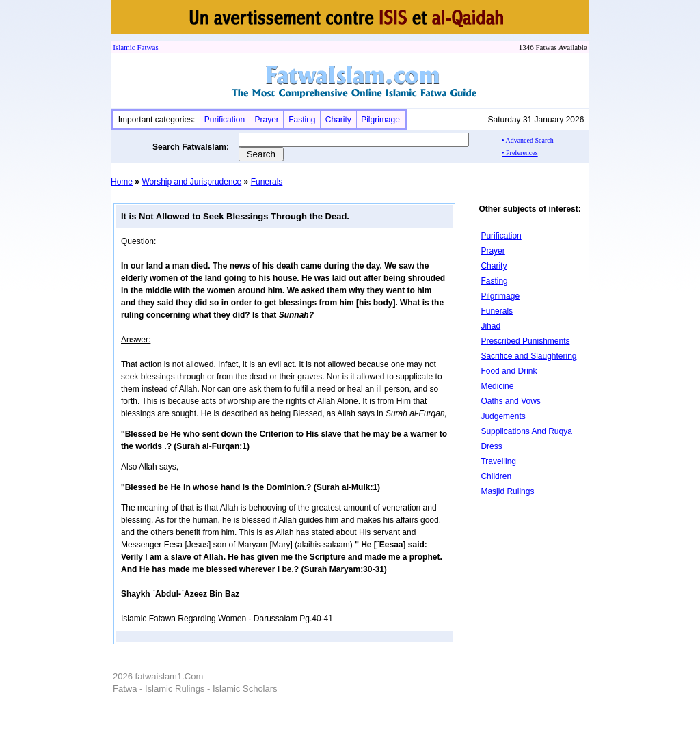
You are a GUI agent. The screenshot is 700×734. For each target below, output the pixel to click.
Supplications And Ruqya (526, 431)
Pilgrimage (380, 120)
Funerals (267, 182)
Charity (338, 120)
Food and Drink (509, 371)
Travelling (498, 461)
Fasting (302, 120)
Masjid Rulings (507, 491)
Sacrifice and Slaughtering (528, 356)
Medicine (497, 386)
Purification (225, 120)
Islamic (124, 47)
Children (496, 476)
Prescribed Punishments (525, 341)
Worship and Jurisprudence (191, 182)
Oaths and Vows (510, 401)
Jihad (490, 326)
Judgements (503, 416)
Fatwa (146, 47)
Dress (491, 446)
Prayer (266, 120)
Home (122, 182)
